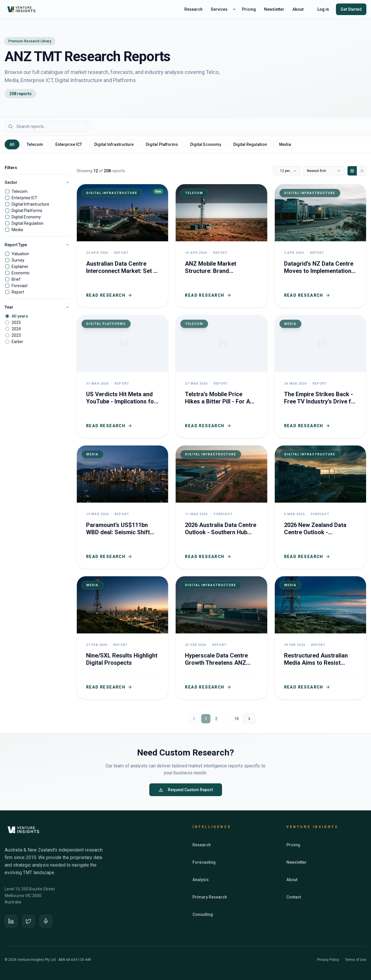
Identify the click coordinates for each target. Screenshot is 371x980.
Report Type (37, 245)
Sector (37, 182)
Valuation (20, 254)
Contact (294, 897)
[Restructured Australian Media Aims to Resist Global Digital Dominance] (320, 638)
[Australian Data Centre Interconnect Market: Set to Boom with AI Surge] (122, 246)
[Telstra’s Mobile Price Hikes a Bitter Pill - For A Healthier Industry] (221, 377)
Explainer (20, 267)
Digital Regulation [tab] (250, 144)
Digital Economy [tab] (206, 144)
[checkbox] (7, 191)
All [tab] (12, 144)
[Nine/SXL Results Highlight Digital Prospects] (122, 638)
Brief (16, 279)
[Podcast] (46, 921)
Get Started (351, 9)
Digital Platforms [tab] (162, 144)
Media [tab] (285, 144)
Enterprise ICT (24, 198)
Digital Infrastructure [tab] (114, 144)
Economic (21, 273)
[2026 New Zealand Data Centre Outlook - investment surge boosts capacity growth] (320, 507)
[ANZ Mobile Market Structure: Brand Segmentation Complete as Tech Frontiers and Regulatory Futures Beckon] (221, 246)
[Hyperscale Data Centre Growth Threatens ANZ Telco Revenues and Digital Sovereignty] (221, 638)
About (298, 9)
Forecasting (204, 862)
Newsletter (274, 9)
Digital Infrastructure (30, 204)
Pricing (249, 9)
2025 (16, 323)
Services (219, 9)
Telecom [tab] (35, 144)
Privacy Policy (328, 960)
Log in (323, 9)
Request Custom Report (186, 790)
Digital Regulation (28, 223)
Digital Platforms (27, 211)
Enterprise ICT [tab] (69, 144)
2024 (16, 329)
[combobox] (287, 171)
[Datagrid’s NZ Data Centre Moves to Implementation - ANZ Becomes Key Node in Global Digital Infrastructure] (320, 246)
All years (20, 316)
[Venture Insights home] (22, 9)
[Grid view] (352, 171)
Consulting (203, 914)
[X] (28, 921)
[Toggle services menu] (234, 9)
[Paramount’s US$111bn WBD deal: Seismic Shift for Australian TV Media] (122, 507)
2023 (16, 335)
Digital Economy (26, 217)
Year (37, 307)
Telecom (20, 191)
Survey (18, 260)
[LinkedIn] (11, 921)
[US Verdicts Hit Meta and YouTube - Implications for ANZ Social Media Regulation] (122, 377)
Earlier (17, 342)
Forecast (20, 286)
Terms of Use (356, 960)
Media (17, 230)
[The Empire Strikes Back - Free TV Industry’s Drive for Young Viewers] (320, 377)
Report (18, 292)
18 (236, 719)
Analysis (201, 880)
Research (193, 9)
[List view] (361, 171)
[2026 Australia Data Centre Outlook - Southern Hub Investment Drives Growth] (221, 507)
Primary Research (210, 897)
